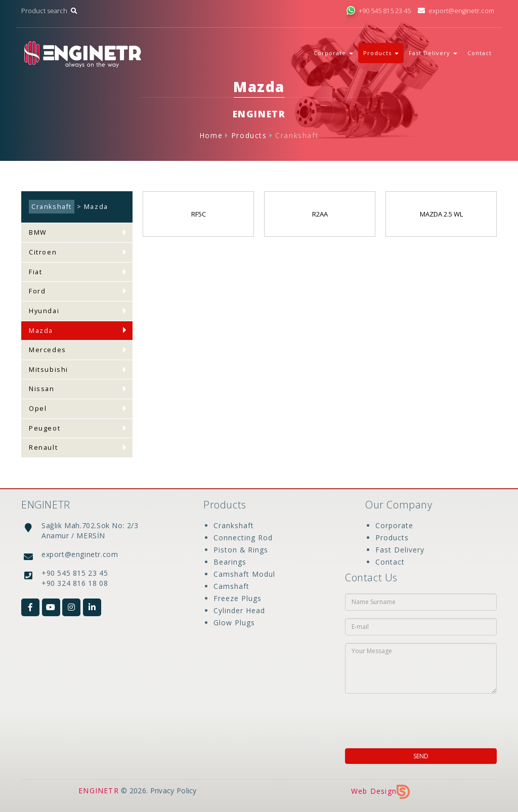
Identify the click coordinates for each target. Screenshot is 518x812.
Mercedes (48, 350)
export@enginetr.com (456, 11)
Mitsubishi (49, 370)
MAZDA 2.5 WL (441, 214)
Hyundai (44, 311)
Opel (38, 409)
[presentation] (410, 718)
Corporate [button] (333, 53)
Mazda (41, 331)
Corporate (394, 525)
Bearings (230, 562)
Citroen (43, 252)
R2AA (320, 214)
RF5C (199, 214)
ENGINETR (99, 790)
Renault (43, 447)
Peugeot (45, 428)
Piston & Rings (241, 550)
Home (211, 135)
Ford (37, 291)
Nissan (42, 389)
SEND (421, 756)
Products (249, 135)
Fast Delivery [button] (433, 53)
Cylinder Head (239, 610)
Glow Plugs (234, 623)
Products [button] (381, 53)
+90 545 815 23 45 (378, 11)
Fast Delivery (400, 550)
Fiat (35, 272)
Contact (480, 53)
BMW (38, 232)
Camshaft (231, 586)
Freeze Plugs (238, 598)
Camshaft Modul (244, 574)
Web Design (380, 791)
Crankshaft (297, 135)
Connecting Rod (243, 538)
